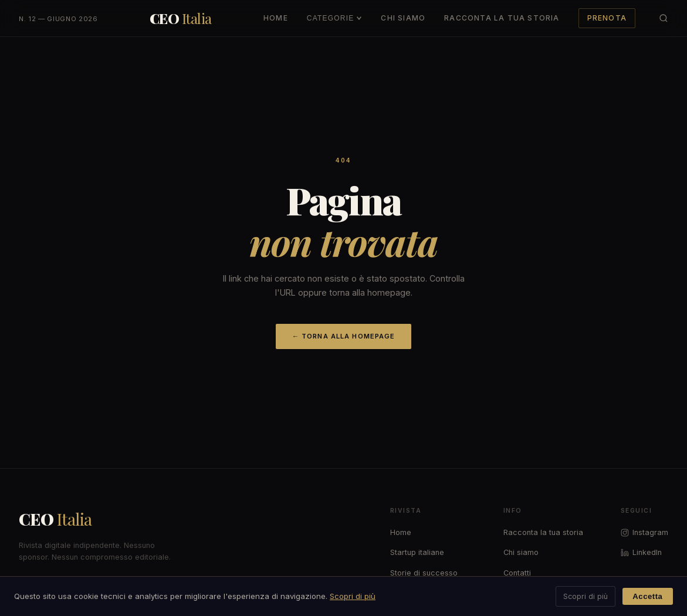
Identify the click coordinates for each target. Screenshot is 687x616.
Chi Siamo (403, 18)
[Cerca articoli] (664, 18)
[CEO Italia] (128, 519)
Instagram (644, 532)
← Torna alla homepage (344, 336)
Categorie (335, 18)
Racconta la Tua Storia (502, 18)
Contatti (517, 573)
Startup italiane (417, 552)
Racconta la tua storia (543, 532)
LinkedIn (641, 552)
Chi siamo (521, 552)
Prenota (607, 18)
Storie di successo (424, 573)
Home (276, 18)
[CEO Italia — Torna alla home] (181, 18)
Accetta (647, 596)
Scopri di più (353, 596)
